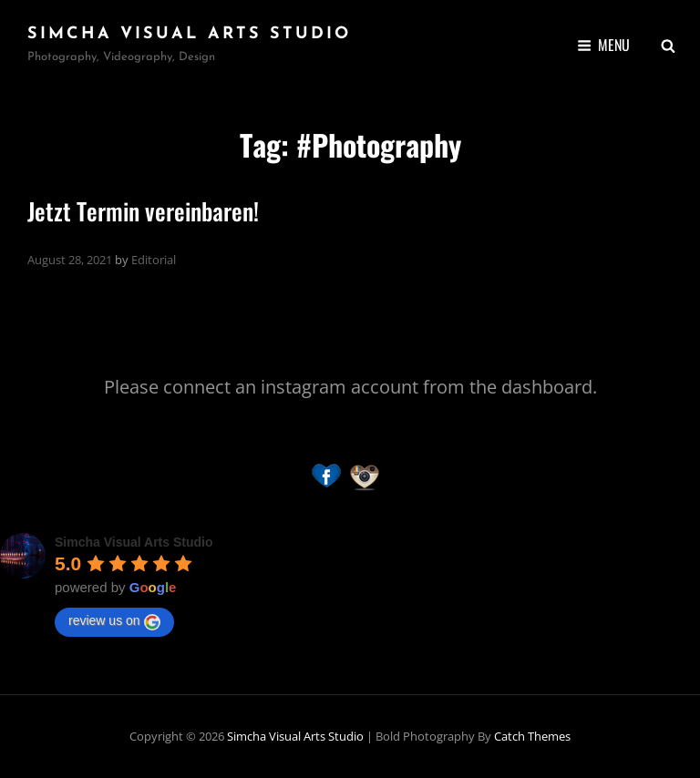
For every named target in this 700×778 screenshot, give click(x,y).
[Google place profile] (134, 542)
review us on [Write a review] (114, 621)
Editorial (154, 260)
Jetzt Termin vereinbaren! (143, 211)
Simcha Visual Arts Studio (189, 34)
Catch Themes (532, 736)
